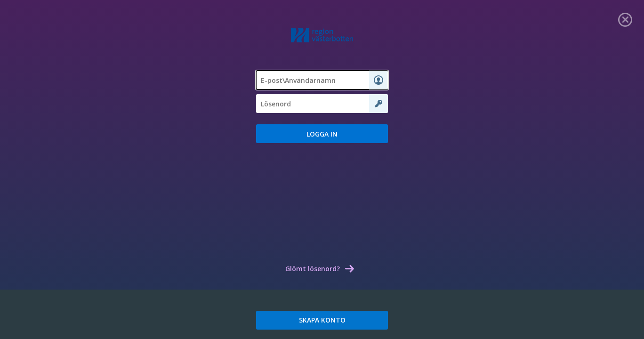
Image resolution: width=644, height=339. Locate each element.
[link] (625, 19)
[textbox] (322, 80)
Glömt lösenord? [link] (313, 269)
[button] (322, 134)
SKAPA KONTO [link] (322, 320)
